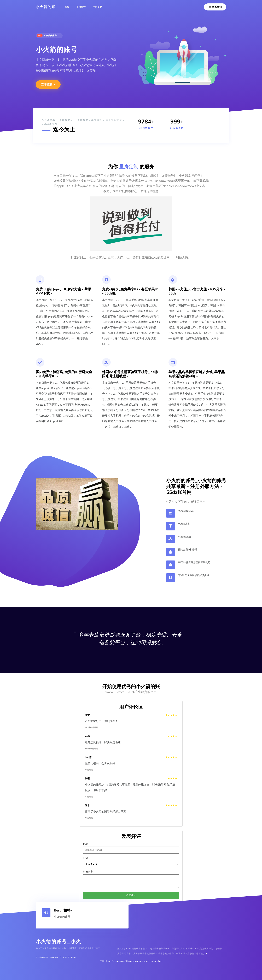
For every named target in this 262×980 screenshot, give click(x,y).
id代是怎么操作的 (205, 948)
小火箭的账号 (48, 36)
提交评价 (131, 895)
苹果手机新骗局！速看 (169, 953)
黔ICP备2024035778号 (63, 957)
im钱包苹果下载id (138, 948)
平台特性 (81, 7)
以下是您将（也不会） (194, 953)
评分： (87, 858)
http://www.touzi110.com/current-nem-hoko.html (134, 961)
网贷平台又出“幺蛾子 (182, 948)
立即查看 (48, 84)
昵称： (87, 844)
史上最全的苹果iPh (159, 948)
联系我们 (215, 7)
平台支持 (97, 7)
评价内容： (89, 872)
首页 (67, 7)
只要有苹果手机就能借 (144, 953)
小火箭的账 (46, 7)
